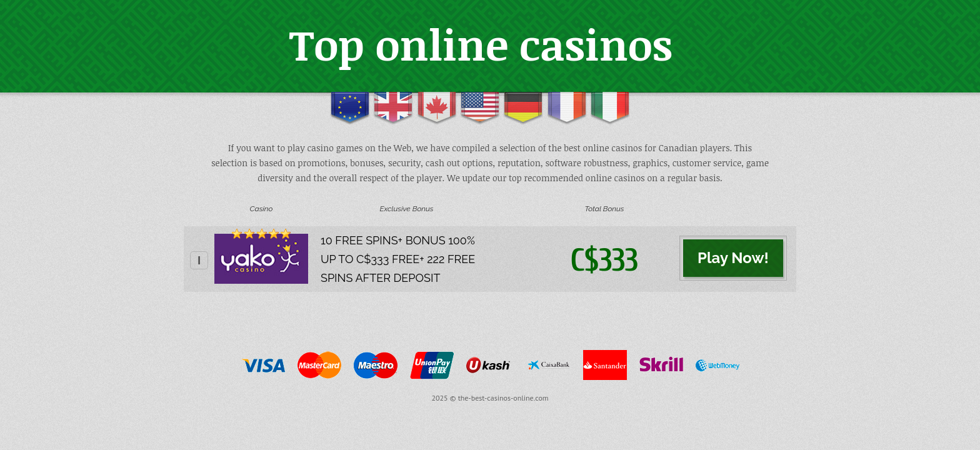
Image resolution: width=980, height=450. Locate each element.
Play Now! (733, 258)
